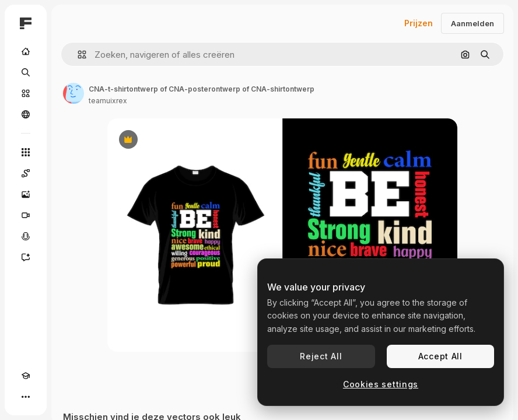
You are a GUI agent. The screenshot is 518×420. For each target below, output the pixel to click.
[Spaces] (26, 173)
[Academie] (26, 376)
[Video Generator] (26, 215)
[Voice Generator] (26, 236)
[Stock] (26, 93)
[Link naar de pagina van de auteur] (73, 93)
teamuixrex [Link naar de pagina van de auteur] (108, 101)
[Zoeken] (26, 72)
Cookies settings (381, 384)
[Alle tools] (26, 152)
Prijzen (419, 23)
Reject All (321, 356)
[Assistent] (26, 257)
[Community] (26, 114)
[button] (77, 55)
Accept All (440, 356)
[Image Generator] (26, 194)
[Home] (26, 51)
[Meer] (26, 397)
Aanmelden (473, 23)
